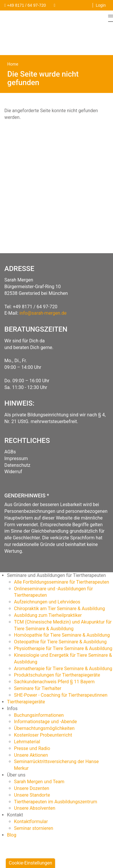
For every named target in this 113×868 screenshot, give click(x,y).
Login (101, 5)
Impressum (16, 458)
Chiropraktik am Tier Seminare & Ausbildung (59, 609)
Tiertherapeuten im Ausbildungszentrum (56, 802)
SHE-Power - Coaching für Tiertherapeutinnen (61, 695)
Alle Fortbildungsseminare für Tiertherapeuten (62, 582)
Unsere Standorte (32, 795)
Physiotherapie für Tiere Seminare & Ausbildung (63, 648)
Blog (12, 835)
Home (13, 64)
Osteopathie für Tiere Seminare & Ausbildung (60, 642)
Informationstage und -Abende (45, 722)
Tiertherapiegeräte (26, 702)
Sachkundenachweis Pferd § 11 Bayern (54, 682)
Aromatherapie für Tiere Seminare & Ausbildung (63, 669)
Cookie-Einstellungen (30, 863)
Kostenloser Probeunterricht (43, 735)
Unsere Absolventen (35, 808)
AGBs (10, 452)
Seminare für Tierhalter (38, 688)
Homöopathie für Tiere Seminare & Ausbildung (62, 635)
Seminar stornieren (34, 828)
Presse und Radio (32, 748)
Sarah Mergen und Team (39, 782)
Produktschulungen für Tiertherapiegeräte (57, 675)
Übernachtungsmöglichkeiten (44, 728)
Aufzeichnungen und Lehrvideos (47, 602)
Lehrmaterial (27, 742)
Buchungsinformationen (39, 715)
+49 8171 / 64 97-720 (35, 307)
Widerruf (13, 472)
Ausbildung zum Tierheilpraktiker (48, 615)
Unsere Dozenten (32, 788)
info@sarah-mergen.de (43, 313)
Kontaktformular (31, 822)
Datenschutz (17, 465)
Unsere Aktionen (31, 755)
